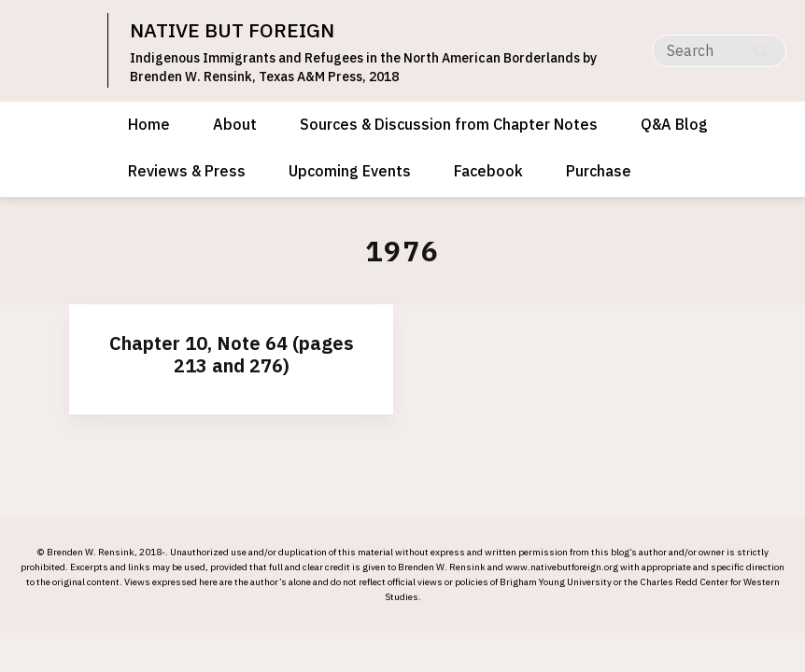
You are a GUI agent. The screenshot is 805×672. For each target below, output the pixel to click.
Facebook (488, 171)
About (235, 124)
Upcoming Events (350, 171)
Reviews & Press (187, 171)
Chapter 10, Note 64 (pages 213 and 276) (232, 354)
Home (149, 124)
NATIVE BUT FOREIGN (232, 30)
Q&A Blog (674, 124)
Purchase (599, 171)
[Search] (719, 51)
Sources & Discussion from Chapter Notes (449, 124)
